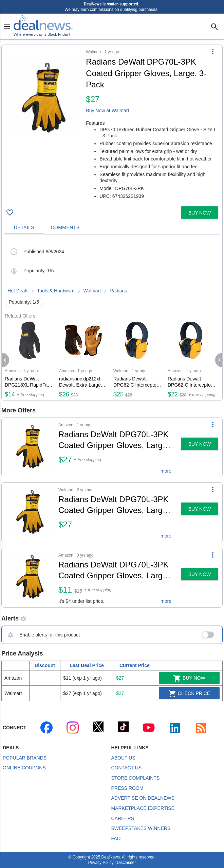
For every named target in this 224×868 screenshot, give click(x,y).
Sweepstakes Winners (141, 828)
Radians (118, 291)
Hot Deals (18, 291)
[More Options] (213, 52)
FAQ (116, 838)
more (166, 471)
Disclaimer (126, 863)
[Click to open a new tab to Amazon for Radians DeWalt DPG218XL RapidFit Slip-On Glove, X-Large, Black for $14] (29, 360)
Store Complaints (135, 778)
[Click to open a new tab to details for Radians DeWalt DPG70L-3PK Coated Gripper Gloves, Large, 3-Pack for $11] (30, 578)
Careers (123, 818)
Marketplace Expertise (143, 808)
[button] (112, 124)
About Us (123, 758)
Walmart (92, 291)
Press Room (127, 788)
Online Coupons (24, 768)
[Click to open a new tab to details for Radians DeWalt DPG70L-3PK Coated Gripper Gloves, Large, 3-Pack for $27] (44, 99)
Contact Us (126, 768)
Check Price (189, 694)
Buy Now (189, 678)
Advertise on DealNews (143, 798)
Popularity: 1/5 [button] (24, 302)
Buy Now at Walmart (107, 110)
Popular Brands (25, 758)
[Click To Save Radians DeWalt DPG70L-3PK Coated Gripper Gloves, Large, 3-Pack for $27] (10, 212)
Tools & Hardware (56, 291)
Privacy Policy (101, 863)
